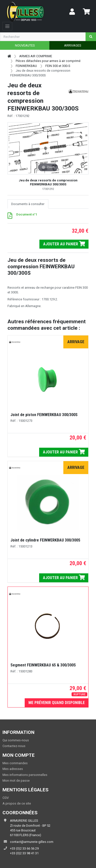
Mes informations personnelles (25, 775)
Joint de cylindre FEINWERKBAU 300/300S (45, 540)
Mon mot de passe (16, 781)
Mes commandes (15, 763)
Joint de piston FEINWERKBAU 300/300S (44, 415)
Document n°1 (27, 214)
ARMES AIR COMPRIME (36, 56)
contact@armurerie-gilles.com (32, 842)
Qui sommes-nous (16, 740)
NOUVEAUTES (25, 45)
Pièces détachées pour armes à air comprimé (48, 61)
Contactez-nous (14, 746)
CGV (6, 798)
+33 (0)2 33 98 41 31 (24, 853)
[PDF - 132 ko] (10, 217)
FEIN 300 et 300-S (58, 66)
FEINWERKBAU (26, 66)
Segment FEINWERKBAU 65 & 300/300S (43, 665)
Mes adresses (13, 769)
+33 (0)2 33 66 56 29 (24, 848)
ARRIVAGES (73, 45)
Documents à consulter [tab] (28, 204)
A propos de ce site (17, 803)
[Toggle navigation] (7, 26)
